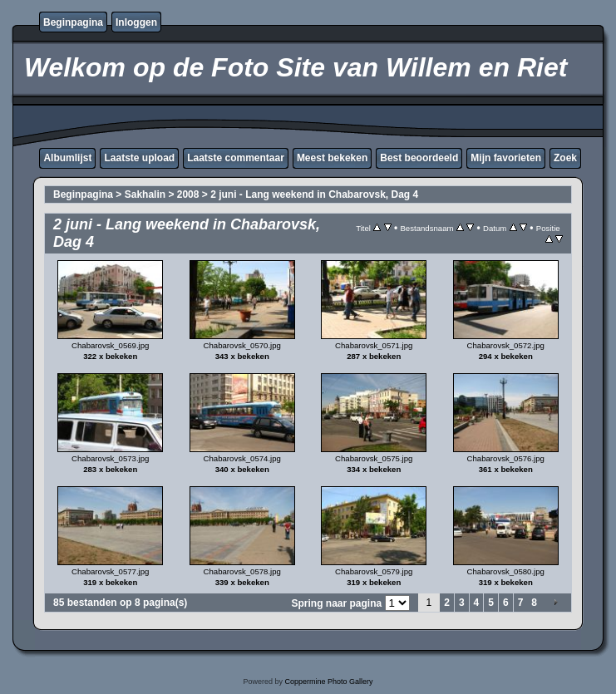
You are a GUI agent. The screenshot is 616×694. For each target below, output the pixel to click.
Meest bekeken (332, 158)
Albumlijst (67, 158)
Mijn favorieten (506, 158)
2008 (188, 194)
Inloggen (136, 22)
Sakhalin (145, 194)
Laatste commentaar (236, 158)
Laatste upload (139, 158)
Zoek (565, 158)
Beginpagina (73, 22)
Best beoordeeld (419, 158)
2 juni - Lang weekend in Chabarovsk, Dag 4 (314, 194)
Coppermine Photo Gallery (328, 682)
